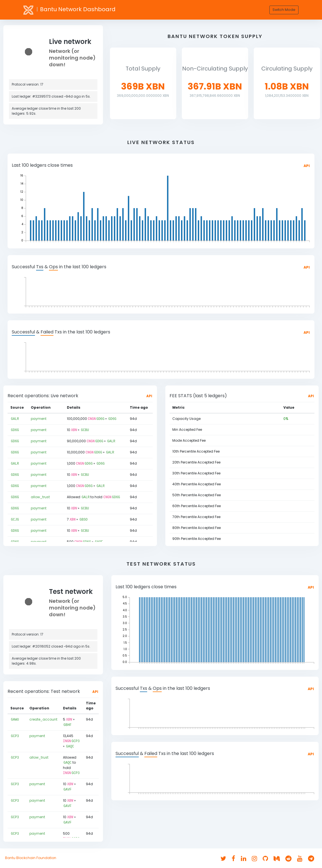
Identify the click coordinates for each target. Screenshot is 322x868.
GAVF (68, 787)
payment (39, 419)
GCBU (85, 430)
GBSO (84, 517)
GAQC (70, 745)
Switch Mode (284, 10)
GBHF (68, 724)
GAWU (15, 719)
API (307, 166)
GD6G (100, 419)
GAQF (99, 539)
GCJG (15, 517)
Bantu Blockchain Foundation (31, 858)
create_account (43, 719)
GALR (15, 419)
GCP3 (15, 735)
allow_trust (40, 495)
